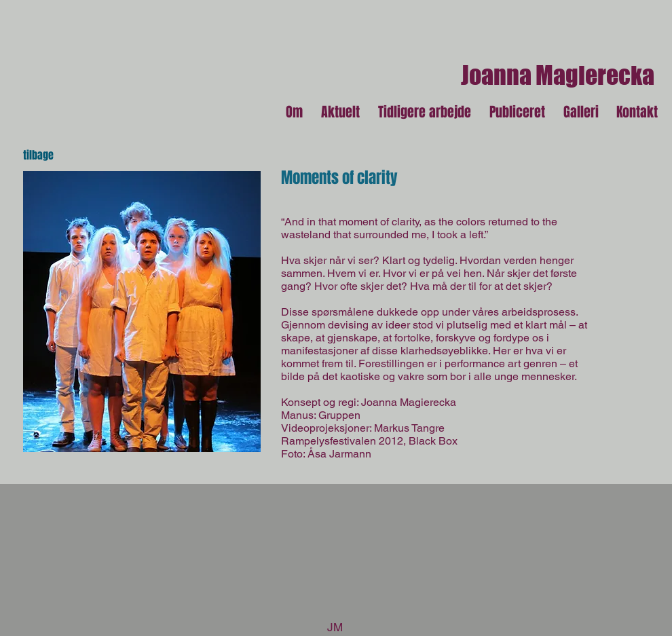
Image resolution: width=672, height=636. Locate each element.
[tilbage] (49, 156)
